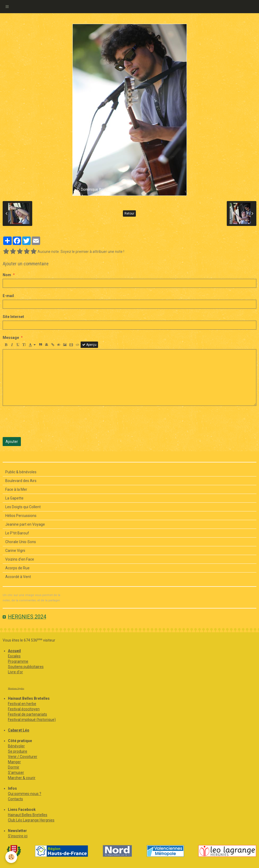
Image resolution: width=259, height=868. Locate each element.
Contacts (15, 799)
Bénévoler (16, 746)
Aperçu (89, 345)
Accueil (14, 651)
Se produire (18, 751)
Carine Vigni (15, 551)
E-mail (8, 296)
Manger (14, 762)
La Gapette (14, 498)
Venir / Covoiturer (23, 757)
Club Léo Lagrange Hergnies (31, 820)
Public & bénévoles (21, 472)
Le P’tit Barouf (17, 533)
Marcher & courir (22, 778)
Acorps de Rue (17, 568)
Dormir (14, 767)
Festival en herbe (22, 704)
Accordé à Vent (18, 577)
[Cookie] (11, 857)
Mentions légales (16, 688)
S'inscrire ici (18, 836)
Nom (7, 275)
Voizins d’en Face (20, 559)
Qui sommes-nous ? (25, 794)
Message (11, 338)
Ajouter (12, 442)
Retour (129, 213)
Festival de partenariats (27, 714)
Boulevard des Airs (21, 481)
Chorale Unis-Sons (21, 542)
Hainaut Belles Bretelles (28, 815)
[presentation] (43, 421)
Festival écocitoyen (24, 709)
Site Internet (13, 317)
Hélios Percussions (21, 516)
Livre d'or (15, 672)
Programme (18, 661)
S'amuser (16, 772)
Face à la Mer (16, 489)
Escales (14, 656)
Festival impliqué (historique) (32, 720)
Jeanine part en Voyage (25, 524)
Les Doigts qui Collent (23, 507)
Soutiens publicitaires (26, 667)
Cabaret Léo (19, 730)
